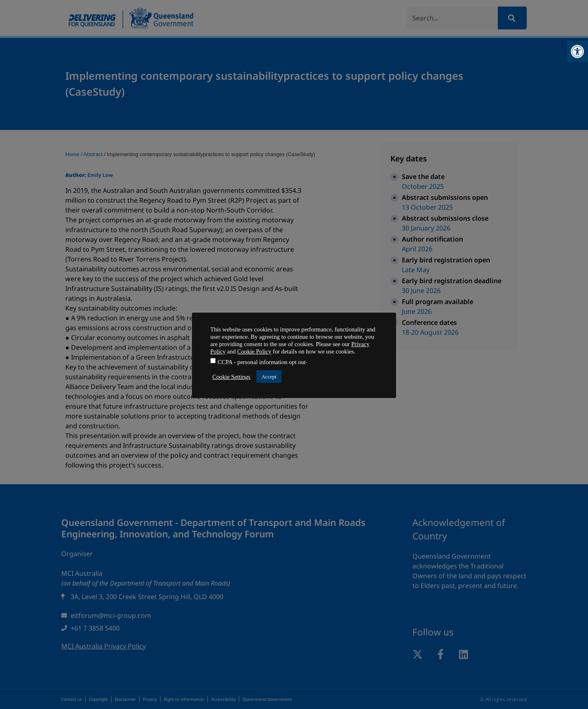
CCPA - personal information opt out (262, 362)
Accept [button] (269, 377)
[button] (577, 51)
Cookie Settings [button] (231, 377)
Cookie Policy (254, 351)
